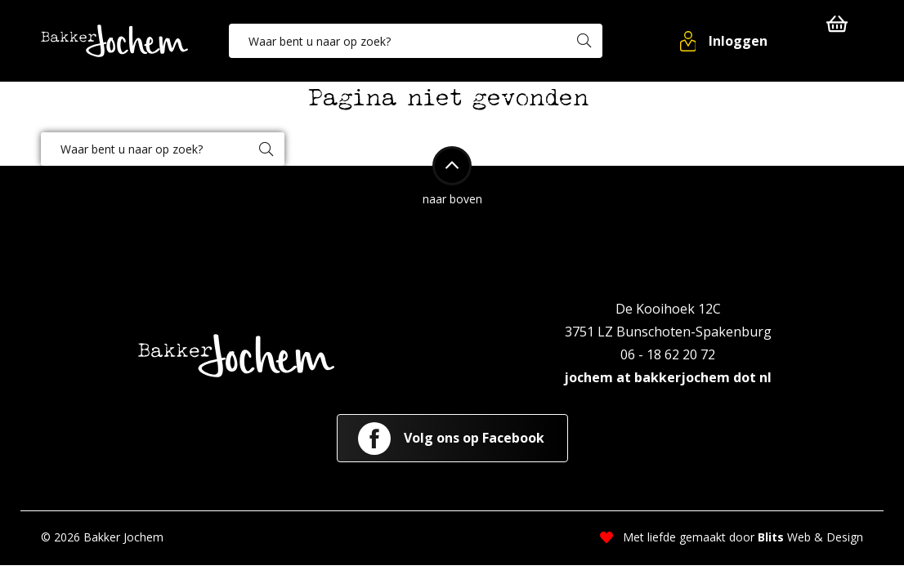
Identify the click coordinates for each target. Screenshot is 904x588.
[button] (725, 41)
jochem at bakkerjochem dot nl (668, 377)
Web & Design (810, 537)
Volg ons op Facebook (451, 439)
